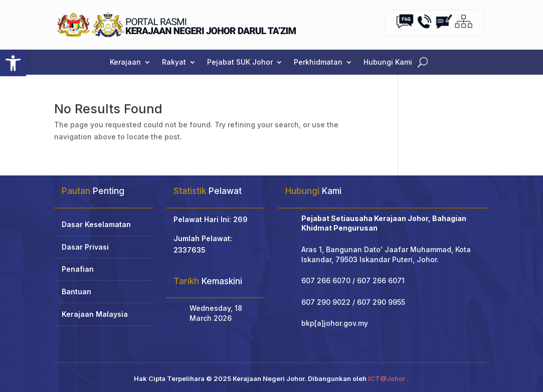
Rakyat (174, 62)
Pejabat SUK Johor (240, 62)
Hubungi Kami (388, 62)
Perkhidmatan (318, 62)
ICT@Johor (387, 378)
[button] (13, 63)
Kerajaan (125, 62)
